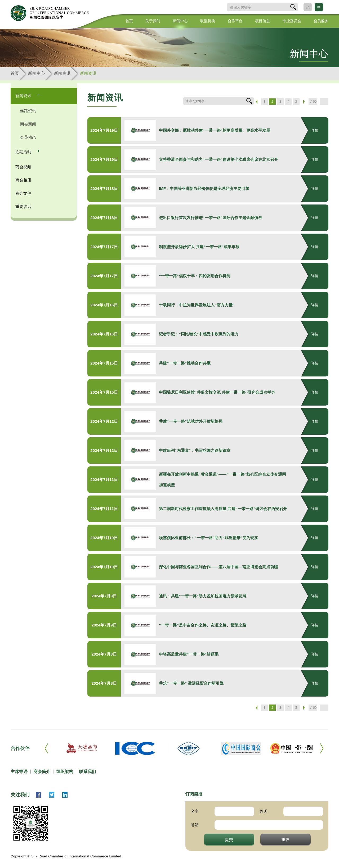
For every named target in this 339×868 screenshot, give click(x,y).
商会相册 (23, 180)
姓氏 (264, 811)
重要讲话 (23, 206)
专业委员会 (292, 21)
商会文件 (23, 193)
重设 (286, 839)
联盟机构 (208, 21)
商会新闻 (28, 124)
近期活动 (24, 152)
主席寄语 (19, 772)
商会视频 (23, 167)
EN (308, 7)
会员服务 (321, 21)
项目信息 (262, 21)
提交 (229, 839)
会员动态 (28, 137)
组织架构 (65, 772)
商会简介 (42, 772)
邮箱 (195, 825)
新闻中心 (180, 21)
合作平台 (235, 21)
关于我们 (153, 21)
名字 (195, 811)
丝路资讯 (28, 111)
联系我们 (87, 772)
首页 (129, 21)
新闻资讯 (62, 73)
